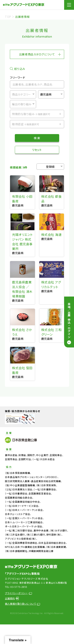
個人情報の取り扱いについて (22, 604)
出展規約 (12, 598)
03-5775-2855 (19, 587)
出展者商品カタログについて (37, 54)
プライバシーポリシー (18, 593)
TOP (8, 17)
